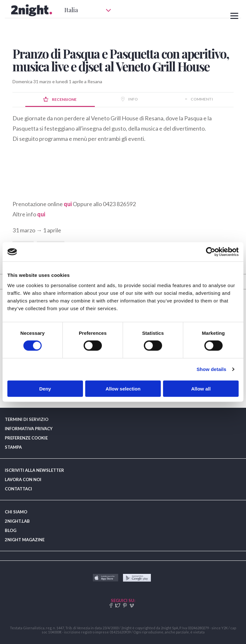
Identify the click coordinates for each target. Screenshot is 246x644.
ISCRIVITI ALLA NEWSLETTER (34, 470)
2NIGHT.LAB (17, 521)
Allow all (201, 388)
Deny (45, 388)
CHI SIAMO (16, 512)
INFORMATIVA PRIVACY (29, 429)
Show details (212, 369)
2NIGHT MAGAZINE (25, 540)
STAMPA (13, 447)
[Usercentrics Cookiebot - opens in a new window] (211, 252)
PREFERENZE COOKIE (26, 438)
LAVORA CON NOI (23, 479)
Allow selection (123, 388)
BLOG (11, 530)
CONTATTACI (18, 489)
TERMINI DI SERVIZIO (27, 419)
